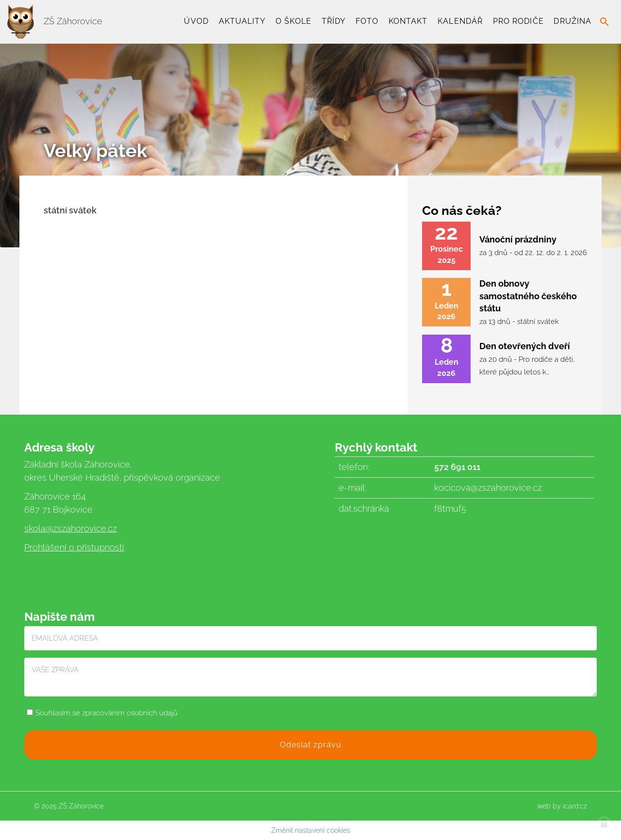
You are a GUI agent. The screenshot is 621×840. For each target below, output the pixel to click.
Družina (572, 21)
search (605, 22)
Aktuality (242, 21)
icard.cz (575, 806)
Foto (367, 21)
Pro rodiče (518, 21)
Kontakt (408, 21)
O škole (294, 21)
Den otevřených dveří (525, 346)
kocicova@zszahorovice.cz (488, 488)
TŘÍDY (334, 21)
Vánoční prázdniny (518, 239)
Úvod (196, 21)
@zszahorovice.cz (81, 528)
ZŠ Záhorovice (55, 21)
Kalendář (460, 21)
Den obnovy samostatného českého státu (528, 296)
